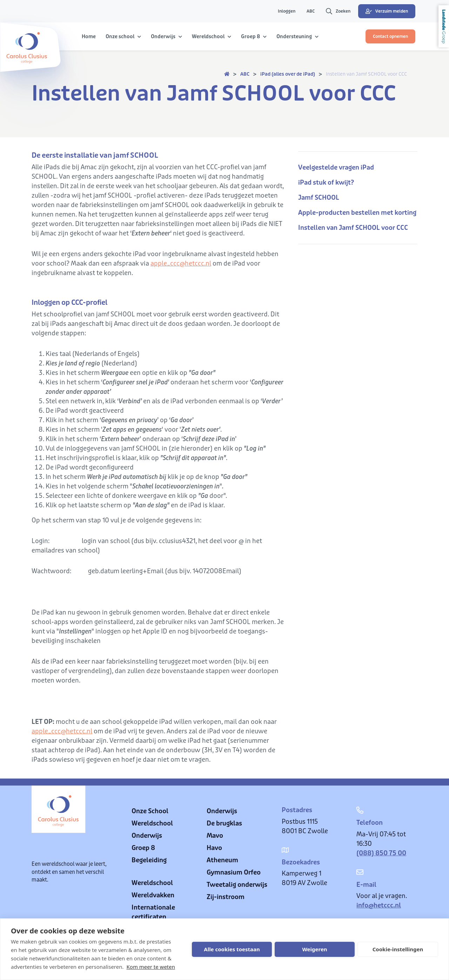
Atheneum (222, 860)
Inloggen (287, 11)
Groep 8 (143, 848)
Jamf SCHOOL (319, 198)
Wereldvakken (153, 895)
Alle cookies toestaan (232, 949)
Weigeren (314, 949)
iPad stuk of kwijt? (326, 183)
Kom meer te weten (151, 967)
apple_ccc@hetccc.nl (181, 263)
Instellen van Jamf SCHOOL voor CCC (366, 74)
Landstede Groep (444, 26)
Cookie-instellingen (398, 949)
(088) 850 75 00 (381, 853)
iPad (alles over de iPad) (288, 74)
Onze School (150, 811)
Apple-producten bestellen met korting (357, 213)
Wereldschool (152, 823)
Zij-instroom (226, 897)
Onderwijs (147, 836)
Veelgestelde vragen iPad (336, 167)
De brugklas (224, 823)
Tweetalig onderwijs (237, 885)
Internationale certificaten (153, 912)
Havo (214, 848)
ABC (311, 11)
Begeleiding (149, 860)
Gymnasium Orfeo (234, 872)
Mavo (215, 836)
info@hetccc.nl (379, 905)
